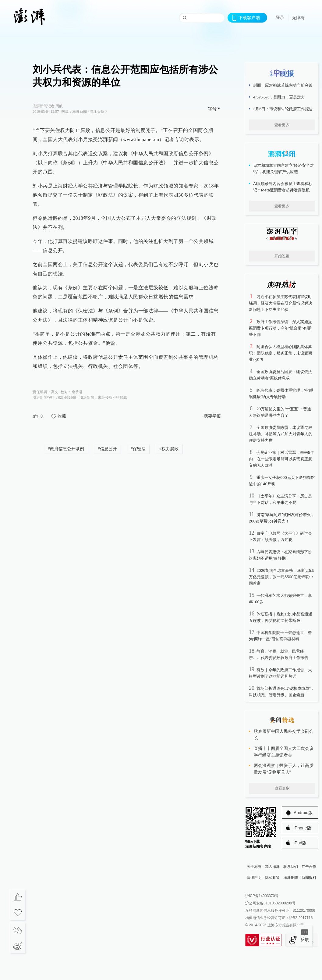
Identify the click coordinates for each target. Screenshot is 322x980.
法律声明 (254, 878)
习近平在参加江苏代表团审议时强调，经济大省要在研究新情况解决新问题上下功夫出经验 (281, 303)
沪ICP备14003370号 (262, 896)
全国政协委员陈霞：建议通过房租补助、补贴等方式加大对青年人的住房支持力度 (281, 434)
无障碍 (298, 18)
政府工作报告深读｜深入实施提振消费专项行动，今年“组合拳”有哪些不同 (280, 328)
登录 (280, 17)
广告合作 (309, 867)
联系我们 (291, 867)
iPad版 (300, 843)
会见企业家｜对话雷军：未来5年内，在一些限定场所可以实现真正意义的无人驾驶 (281, 459)
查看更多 (282, 125)
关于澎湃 (254, 867)
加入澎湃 (272, 867)
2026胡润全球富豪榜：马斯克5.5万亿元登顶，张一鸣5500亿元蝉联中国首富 (282, 577)
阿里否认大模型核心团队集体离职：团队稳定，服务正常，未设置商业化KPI (281, 353)
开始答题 (282, 256)
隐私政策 (272, 878)
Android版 (303, 813)
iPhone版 (303, 828)
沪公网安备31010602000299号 (270, 903)
